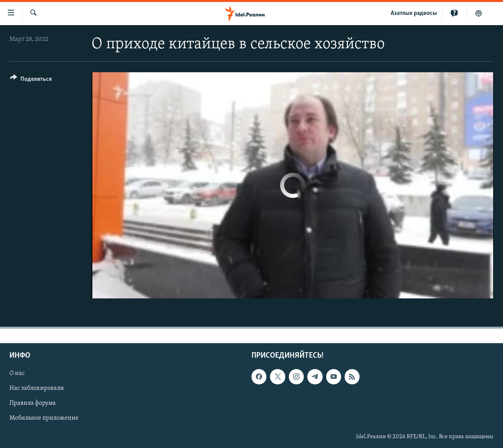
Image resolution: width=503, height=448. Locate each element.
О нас (17, 373)
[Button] (31, 80)
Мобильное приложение (44, 418)
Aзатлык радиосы (414, 13)
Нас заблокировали (37, 388)
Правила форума (33, 403)
